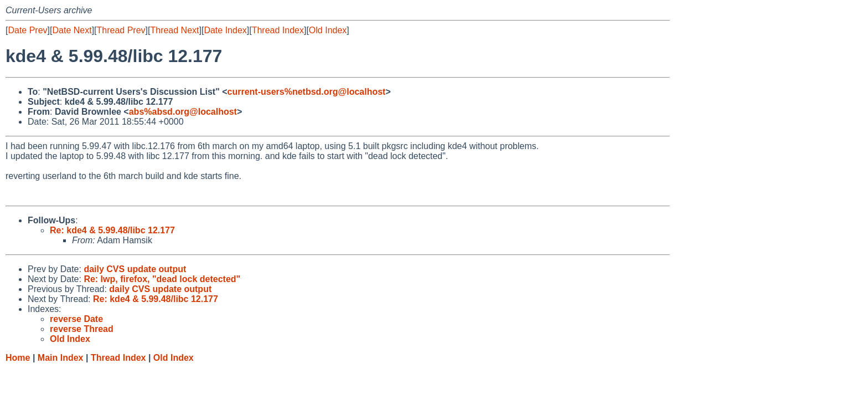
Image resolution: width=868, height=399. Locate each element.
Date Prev (27, 30)
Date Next (72, 30)
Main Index (61, 358)
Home (18, 358)
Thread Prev (121, 30)
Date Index (225, 30)
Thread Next (174, 30)
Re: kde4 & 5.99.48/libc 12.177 (112, 230)
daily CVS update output (135, 269)
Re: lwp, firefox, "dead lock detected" (162, 279)
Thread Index (278, 30)
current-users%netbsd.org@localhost (307, 92)
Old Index (328, 30)
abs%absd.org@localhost (183, 112)
